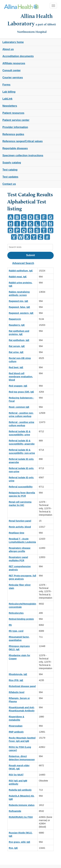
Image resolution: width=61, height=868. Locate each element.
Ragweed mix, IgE (18, 301)
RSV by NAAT (16, 775)
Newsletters (10, 106)
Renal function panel (20, 521)
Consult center (12, 70)
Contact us (9, 184)
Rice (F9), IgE (16, 680)
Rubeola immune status (22, 805)
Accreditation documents (18, 56)
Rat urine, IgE (16, 352)
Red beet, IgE (16, 367)
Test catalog (10, 170)
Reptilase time (17, 533)
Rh (10, 625)
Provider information (15, 127)
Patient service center (16, 120)
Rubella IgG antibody (20, 790)
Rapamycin (15, 319)
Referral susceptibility (21, 487)
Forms (6, 85)
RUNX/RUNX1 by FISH (21, 817)
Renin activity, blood (20, 527)
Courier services (13, 78)
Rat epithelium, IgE (19, 340)
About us (8, 49)
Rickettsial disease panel (22, 686)
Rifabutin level (17, 692)
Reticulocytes (16, 613)
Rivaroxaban (16, 726)
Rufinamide (15, 811)
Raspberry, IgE (17, 325)
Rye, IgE (13, 848)
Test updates (10, 177)
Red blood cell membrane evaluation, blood (21, 377)
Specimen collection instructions (23, 155)
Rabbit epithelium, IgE (21, 271)
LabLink (7, 99)
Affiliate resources (14, 63)
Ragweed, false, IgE (19, 307)
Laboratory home (13, 42)
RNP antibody (16, 732)
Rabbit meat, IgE (18, 277)
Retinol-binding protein (21, 619)
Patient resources (13, 113)
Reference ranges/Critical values (23, 141)
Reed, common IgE (19, 407)
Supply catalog (12, 163)
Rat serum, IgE (17, 346)
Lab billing (9, 92)
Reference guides (13, 134)
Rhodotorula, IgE (18, 674)
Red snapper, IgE (18, 386)
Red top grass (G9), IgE (21, 392)
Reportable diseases (15, 148)
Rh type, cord (16, 631)
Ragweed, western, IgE (21, 313)
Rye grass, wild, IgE (20, 842)
